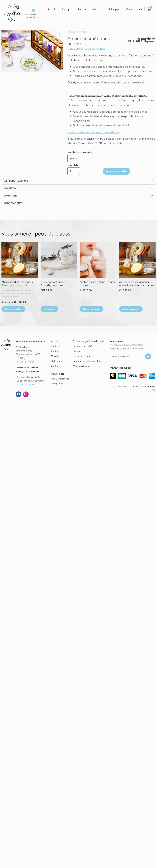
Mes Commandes (60, 367)
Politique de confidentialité (87, 350)
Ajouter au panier (123, 158)
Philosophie (114, 9)
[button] (78, 170)
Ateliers (82, 9)
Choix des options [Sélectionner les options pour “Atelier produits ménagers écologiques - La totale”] (13, 298)
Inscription (11, 177)
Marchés (97, 9)
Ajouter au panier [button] (92, 298)
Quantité (104, 152)
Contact (130, 9)
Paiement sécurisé (82, 335)
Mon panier (57, 372)
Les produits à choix (16, 170)
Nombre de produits (80, 152)
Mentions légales (82, 355)
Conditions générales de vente (89, 330)
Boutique (67, 9)
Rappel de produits (83, 345)
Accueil (52, 9)
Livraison (78, 340)
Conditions (10, 185)
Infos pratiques (13, 192)
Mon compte (58, 363)
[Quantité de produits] (103, 158)
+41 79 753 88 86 (25, 351)
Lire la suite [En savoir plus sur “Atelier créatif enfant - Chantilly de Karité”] (49, 298)
